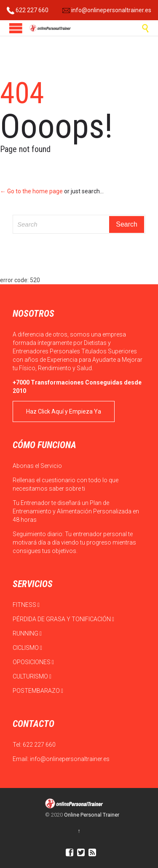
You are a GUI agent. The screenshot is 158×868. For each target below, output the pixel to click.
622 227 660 (28, 10)
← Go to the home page (31, 191)
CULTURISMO (32, 676)
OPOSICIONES (33, 662)
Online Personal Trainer (92, 815)
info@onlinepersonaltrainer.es (107, 10)
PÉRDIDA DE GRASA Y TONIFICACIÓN (63, 619)
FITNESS (26, 605)
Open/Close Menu (16, 28)
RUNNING (27, 633)
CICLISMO (27, 648)
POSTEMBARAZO (38, 691)
